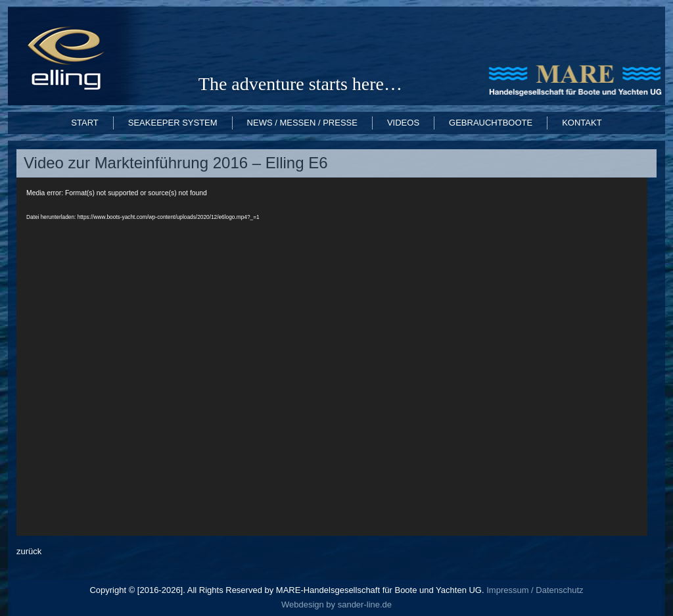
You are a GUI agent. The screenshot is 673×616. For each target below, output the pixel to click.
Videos (403, 123)
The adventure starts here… (300, 84)
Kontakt (582, 123)
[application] (332, 357)
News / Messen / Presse (302, 123)
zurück (29, 551)
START (84, 123)
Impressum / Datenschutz (534, 590)
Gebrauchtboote (491, 123)
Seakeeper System (173, 123)
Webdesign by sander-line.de (336, 604)
